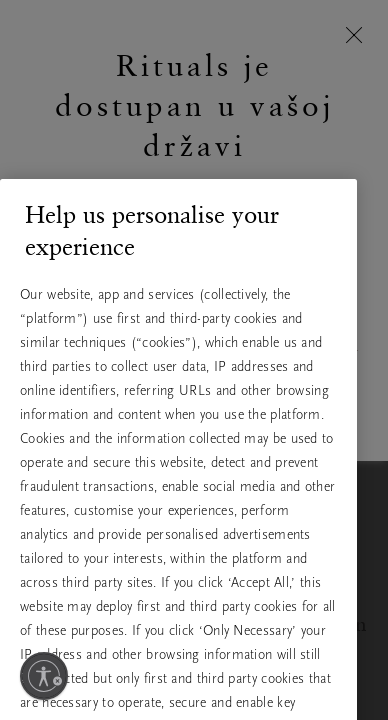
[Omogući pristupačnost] (44, 676)
